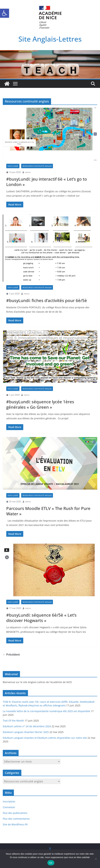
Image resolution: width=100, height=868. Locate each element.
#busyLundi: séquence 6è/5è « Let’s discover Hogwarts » (41, 618)
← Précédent (11, 655)
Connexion (9, 807)
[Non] (96, 859)
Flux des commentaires (16, 819)
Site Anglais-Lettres (50, 39)
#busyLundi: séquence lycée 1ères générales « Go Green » (40, 404)
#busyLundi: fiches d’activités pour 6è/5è (47, 300)
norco (28, 172)
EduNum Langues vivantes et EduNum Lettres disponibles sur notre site (45, 738)
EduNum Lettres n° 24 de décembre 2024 (27, 726)
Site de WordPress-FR (15, 824)
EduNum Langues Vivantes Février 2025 (26, 732)
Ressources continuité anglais (37, 166)
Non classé (13, 166)
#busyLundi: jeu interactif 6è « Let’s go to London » (47, 182)
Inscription (9, 801)
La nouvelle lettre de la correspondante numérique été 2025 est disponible (46, 711)
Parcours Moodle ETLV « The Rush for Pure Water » (48, 511)
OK (51, 863)
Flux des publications (15, 813)
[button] (5, 13)
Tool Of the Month (13, 721)
